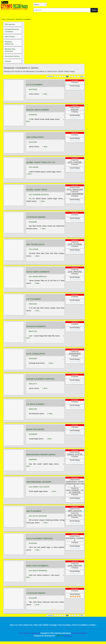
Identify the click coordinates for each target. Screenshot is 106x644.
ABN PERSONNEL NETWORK (39, 482)
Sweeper (8, 61)
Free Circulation (65, 625)
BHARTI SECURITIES (35, 430)
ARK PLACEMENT (34, 511)
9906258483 (43, 516)
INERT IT (60, 636)
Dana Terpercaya (33, 633)
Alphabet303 (82, 633)
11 (78, 76)
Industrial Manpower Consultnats (12, 30)
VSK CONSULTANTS (35, 137)
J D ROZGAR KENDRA (36, 593)
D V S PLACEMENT (35, 85)
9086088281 (33, 459)
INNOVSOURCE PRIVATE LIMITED (41, 455)
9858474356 (33, 409)
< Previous (50, 76)
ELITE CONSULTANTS (36, 354)
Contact (92, 625)
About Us (14, 625)
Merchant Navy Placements (10, 50)
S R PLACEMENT (34, 299)
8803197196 (33, 331)
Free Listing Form (26, 625)
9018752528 (33, 89)
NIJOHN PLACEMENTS (36, 327)
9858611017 (43, 277)
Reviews (75, 82)
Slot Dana (23, 633)
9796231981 (33, 304)
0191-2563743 (33, 571)
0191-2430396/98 (35, 195)
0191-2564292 (33, 277)
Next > (82, 76)
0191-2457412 (33, 516)
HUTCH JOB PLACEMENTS (38, 272)
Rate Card (38, 625)
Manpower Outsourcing (9, 43)
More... (46, 94)
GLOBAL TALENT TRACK (37, 190)
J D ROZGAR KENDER (36, 217)
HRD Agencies (10, 24)
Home (4, 19)
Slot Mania (68, 636)
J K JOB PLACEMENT (35, 404)
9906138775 (33, 384)
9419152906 (33, 142)
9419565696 (33, 434)
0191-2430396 (33, 167)
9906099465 (43, 571)
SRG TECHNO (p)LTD (35, 245)
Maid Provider (10, 37)
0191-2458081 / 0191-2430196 (39, 487)
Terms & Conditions (80, 625)
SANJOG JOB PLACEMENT (38, 110)
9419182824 (33, 543)
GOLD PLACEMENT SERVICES (39, 539)
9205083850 (33, 359)
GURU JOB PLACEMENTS (37, 566)
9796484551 (33, 115)
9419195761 (45, 195)
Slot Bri (74, 633)
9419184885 (33, 222)
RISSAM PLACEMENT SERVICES (40, 379)
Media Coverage (50, 625)
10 (75, 76)
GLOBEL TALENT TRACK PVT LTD (41, 163)
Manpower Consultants (23, 19)
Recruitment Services (12, 56)
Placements (11, 19)
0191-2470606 (33, 249)
